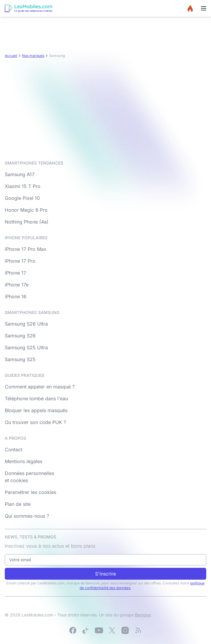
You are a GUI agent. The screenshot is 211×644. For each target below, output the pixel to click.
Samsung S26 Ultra (26, 324)
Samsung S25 (20, 359)
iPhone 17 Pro (20, 261)
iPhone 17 (15, 273)
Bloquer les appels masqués (36, 410)
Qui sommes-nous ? (27, 516)
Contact (14, 449)
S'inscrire (105, 574)
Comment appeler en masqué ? (40, 387)
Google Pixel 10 (22, 198)
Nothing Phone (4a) (27, 222)
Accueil (11, 56)
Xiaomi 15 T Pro (23, 186)
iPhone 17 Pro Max (26, 249)
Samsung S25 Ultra (26, 347)
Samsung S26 (20, 336)
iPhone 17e (17, 285)
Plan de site (18, 504)
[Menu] (204, 8)
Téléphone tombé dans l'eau (36, 398)
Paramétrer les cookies (30, 492)
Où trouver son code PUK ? (35, 422)
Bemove (143, 615)
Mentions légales (23, 461)
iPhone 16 (16, 297)
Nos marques (33, 56)
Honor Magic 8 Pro (26, 210)
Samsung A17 (20, 174)
